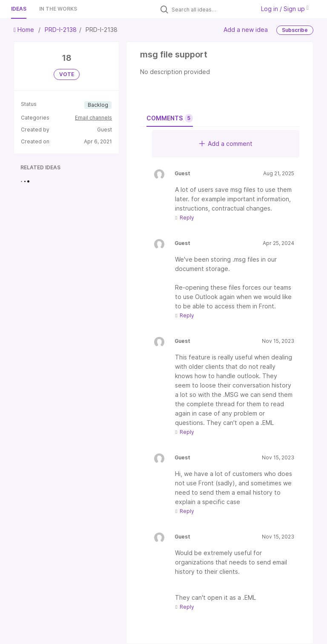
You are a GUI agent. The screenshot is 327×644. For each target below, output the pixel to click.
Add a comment (226, 144)
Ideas (19, 9)
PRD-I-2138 (61, 30)
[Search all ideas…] (211, 9)
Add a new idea (246, 30)
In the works (58, 9)
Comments (170, 118)
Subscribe (295, 30)
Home (25, 30)
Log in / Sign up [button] (285, 9)
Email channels (93, 118)
